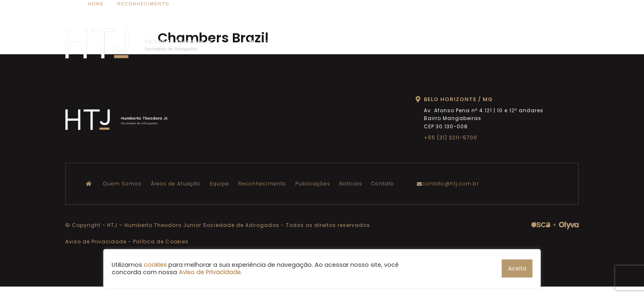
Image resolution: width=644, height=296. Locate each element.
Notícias (514, 43)
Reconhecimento (426, 43)
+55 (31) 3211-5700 (451, 138)
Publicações (477, 43)
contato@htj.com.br (450, 184)
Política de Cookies (161, 242)
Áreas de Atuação (339, 43)
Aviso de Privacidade (96, 242)
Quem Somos (284, 43)
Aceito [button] (517, 268)
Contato (546, 43)
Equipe (383, 43)
